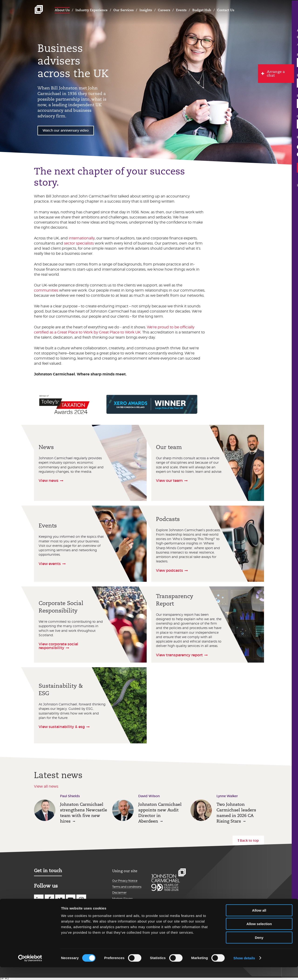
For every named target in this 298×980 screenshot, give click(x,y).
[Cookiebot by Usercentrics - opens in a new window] (30, 971)
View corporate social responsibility (58, 646)
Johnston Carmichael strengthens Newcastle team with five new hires (84, 813)
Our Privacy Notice (125, 881)
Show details (244, 971)
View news (49, 480)
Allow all (259, 923)
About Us (62, 10)
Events (181, 10)
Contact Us (226, 10)
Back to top (249, 840)
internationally (82, 238)
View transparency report (179, 655)
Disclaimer (119, 893)
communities (46, 290)
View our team (169, 480)
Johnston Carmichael (39, 9)
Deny (259, 950)
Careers (164, 10)
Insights (146, 10)
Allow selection (259, 937)
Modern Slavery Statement (122, 901)
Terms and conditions (127, 887)
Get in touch (48, 871)
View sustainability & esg (62, 727)
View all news (46, 786)
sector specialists (79, 243)
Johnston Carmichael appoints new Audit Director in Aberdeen (160, 813)
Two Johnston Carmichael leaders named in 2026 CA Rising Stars (236, 813)
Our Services (124, 10)
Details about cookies (127, 908)
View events (50, 564)
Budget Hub (202, 10)
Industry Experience (91, 10)
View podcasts (169, 570)
